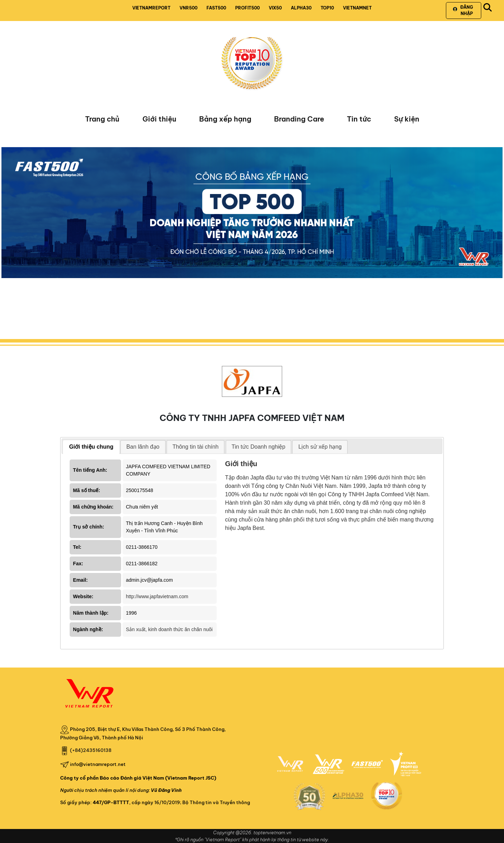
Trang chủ (102, 119)
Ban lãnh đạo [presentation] (143, 447)
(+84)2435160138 (91, 750)
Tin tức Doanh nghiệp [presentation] (259, 447)
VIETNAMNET (357, 8)
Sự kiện (407, 119)
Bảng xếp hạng (225, 119)
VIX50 (275, 8)
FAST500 (216, 8)
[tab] (91, 447)
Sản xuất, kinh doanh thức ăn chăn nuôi (169, 629)
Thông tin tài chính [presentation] (196, 447)
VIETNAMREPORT (151, 8)
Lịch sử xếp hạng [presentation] (320, 447)
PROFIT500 (247, 8)
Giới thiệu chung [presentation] (91, 447)
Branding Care (299, 119)
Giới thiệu (159, 119)
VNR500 (188, 8)
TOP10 (327, 8)
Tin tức (359, 119)
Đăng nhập (463, 10)
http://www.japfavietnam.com (157, 596)
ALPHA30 (301, 8)
